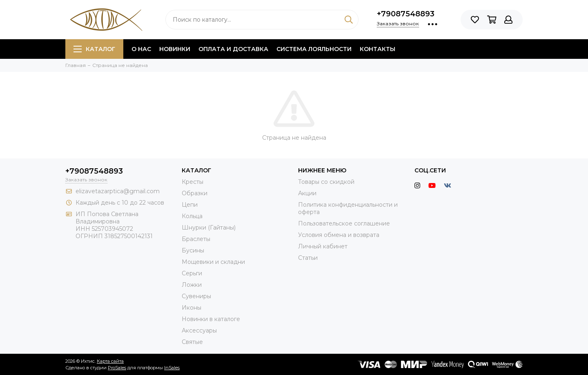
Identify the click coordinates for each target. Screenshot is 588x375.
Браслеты (196, 239)
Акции (307, 193)
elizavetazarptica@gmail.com (118, 191)
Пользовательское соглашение (344, 223)
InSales (172, 368)
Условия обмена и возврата (339, 235)
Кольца (192, 216)
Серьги (192, 273)
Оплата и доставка (233, 49)
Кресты (193, 182)
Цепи (190, 205)
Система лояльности (314, 49)
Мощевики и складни (213, 262)
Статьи (308, 258)
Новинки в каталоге (211, 319)
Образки (195, 193)
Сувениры (196, 296)
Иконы (192, 308)
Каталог (94, 49)
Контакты (378, 49)
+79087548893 (406, 14)
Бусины (193, 250)
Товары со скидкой (326, 182)
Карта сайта (110, 361)
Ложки (192, 285)
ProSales (117, 368)
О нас (141, 49)
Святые (192, 342)
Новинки (175, 49)
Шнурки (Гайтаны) (209, 228)
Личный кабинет (323, 246)
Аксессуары (199, 330)
